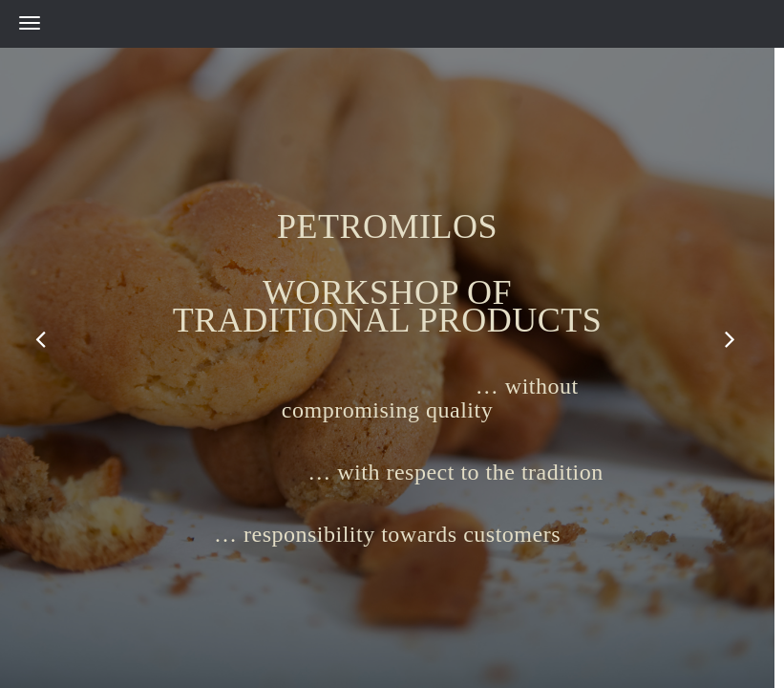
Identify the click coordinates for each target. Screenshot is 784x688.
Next (731, 339)
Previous (43, 339)
